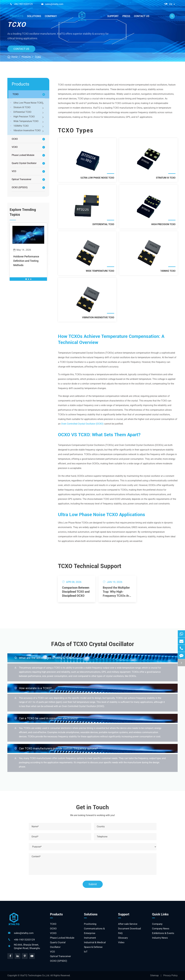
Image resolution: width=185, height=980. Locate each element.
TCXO (38, 57)
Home (14, 57)
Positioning (90, 924)
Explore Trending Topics (23, 212)
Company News (161, 929)
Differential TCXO (29, 112)
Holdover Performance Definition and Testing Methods (26, 261)
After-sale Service (128, 924)
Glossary (123, 938)
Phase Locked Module (23, 155)
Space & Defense (93, 947)
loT (86, 952)
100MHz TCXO (29, 126)
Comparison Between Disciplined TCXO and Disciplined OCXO (73, 592)
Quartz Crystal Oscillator (24, 163)
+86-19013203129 (23, 4)
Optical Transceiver (21, 179)
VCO (14, 171)
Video (121, 942)
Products (17, 16)
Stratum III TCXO (29, 108)
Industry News (160, 938)
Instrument (90, 938)
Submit (95, 884)
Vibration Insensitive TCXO (29, 131)
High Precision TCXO (29, 117)
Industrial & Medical (95, 942)
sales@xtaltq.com (54, 4)
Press (126, 16)
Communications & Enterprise (94, 931)
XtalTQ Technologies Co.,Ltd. (35, 975)
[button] (26, 279)
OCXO (15, 139)
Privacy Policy (170, 975)
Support (113, 16)
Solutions (34, 16)
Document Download (129, 929)
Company (51, 16)
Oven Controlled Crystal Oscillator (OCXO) (82, 424)
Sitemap (154, 975)
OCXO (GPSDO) (20, 187)
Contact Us (142, 16)
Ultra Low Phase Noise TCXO (29, 103)
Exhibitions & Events (163, 933)
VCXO (15, 147)
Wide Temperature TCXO (29, 122)
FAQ (120, 933)
